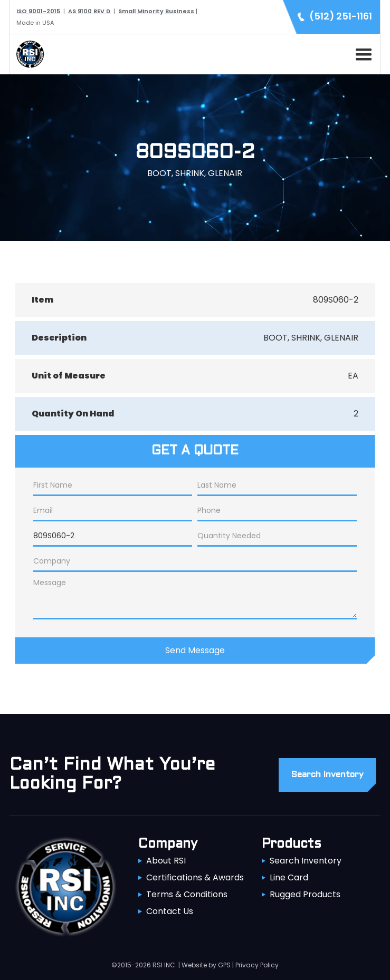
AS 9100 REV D (89, 11)
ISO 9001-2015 (38, 11)
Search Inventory (306, 861)
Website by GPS (206, 965)
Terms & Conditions (187, 894)
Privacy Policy (257, 965)
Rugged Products (305, 894)
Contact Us (170, 911)
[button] (362, 53)
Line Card (289, 877)
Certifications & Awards (195, 877)
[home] (27, 54)
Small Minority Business (156, 11)
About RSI (166, 861)
